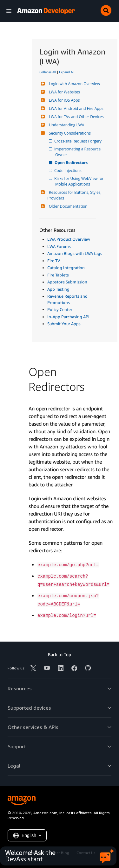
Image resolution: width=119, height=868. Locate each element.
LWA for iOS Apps (63, 100)
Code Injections (68, 171)
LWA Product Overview (69, 239)
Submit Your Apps (64, 324)
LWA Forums (59, 246)
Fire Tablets (58, 275)
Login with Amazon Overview (74, 84)
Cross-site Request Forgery (78, 141)
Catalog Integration (66, 268)
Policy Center (60, 309)
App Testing (58, 289)
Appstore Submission (67, 282)
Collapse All (48, 72)
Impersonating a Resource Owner (78, 152)
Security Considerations (69, 133)
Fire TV (54, 261)
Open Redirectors (71, 163)
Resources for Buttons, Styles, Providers (75, 195)
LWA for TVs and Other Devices (76, 117)
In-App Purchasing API (68, 317)
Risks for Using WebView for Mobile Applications (80, 181)
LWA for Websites (64, 92)
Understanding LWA (66, 125)
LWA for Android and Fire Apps (75, 108)
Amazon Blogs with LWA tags (75, 253)
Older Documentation (67, 206)
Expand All (67, 72)
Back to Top (60, 654)
